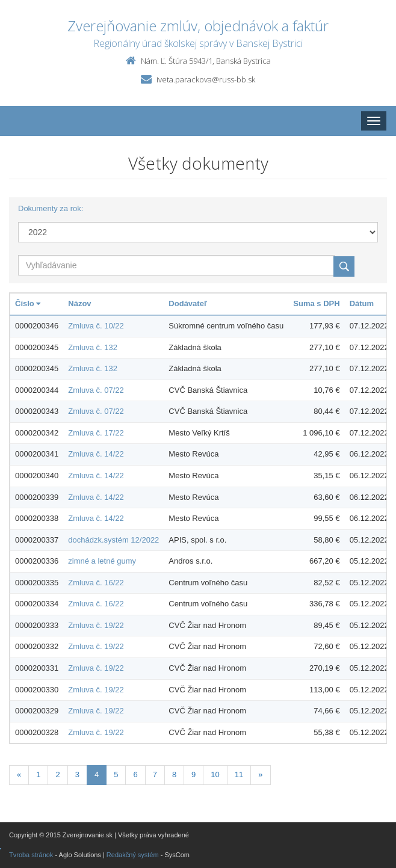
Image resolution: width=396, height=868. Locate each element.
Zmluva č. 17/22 (96, 433)
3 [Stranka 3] (77, 774)
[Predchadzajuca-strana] (19, 775)
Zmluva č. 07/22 (96, 390)
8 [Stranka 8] (174, 774)
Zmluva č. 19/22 (96, 625)
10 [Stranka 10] (215, 774)
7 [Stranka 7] (155, 774)
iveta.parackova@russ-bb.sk (206, 79)
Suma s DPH (316, 303)
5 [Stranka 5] (116, 774)
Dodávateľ (188, 303)
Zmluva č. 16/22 (96, 583)
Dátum (362, 303)
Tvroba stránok (31, 855)
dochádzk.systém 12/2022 (113, 540)
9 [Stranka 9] (193, 774)
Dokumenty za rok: (51, 208)
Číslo (28, 303)
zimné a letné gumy (102, 561)
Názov (79, 303)
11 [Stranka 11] (239, 774)
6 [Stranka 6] (135, 774)
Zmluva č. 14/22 (96, 454)
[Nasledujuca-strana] (260, 775)
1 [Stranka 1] (38, 774)
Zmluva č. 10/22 (96, 326)
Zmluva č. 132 (93, 347)
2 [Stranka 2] (57, 774)
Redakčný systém (133, 855)
